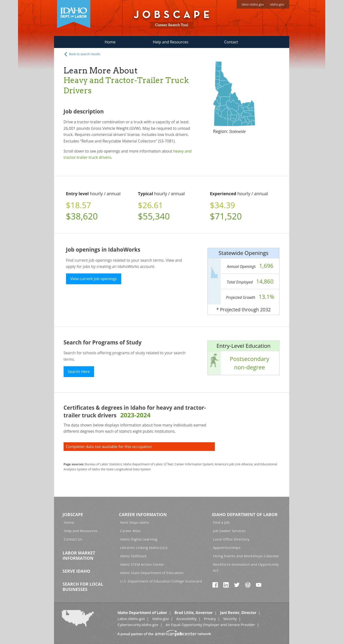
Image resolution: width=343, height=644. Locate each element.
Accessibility (186, 619)
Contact (231, 42)
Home (110, 42)
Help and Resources (171, 42)
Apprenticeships (227, 548)
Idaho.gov (160, 619)
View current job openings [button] (94, 279)
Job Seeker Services (229, 531)
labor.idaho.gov (253, 4)
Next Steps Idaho (135, 522)
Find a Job (221, 522)
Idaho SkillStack (133, 556)
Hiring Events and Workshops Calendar (246, 556)
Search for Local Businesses (83, 587)
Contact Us (73, 539)
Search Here (79, 372)
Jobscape (73, 514)
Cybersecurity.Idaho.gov (138, 625)
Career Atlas (131, 531)
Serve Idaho (76, 571)
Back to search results (82, 54)
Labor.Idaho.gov (131, 619)
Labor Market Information (79, 555)
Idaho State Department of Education (152, 573)
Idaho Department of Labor (245, 514)
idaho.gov (277, 4)
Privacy (210, 619)
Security (230, 619)
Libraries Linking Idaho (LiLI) (144, 548)
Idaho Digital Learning (139, 539)
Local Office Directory (231, 539)
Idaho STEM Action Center (142, 564)
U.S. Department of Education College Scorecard (161, 581)
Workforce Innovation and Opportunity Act (246, 567)
